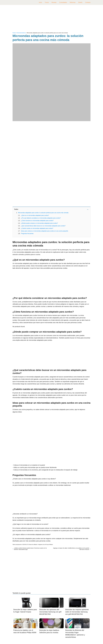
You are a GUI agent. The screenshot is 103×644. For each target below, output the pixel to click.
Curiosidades (63, 2)
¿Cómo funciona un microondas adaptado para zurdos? (37, 221)
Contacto (88, 2)
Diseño (80, 2)
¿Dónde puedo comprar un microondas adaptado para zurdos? (39, 223)
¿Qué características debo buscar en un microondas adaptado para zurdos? (43, 226)
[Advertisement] (52, 19)
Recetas (54, 2)
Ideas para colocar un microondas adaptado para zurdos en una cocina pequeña (45, 231)
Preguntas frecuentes (27, 234)
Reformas (73, 2)
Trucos (47, 2)
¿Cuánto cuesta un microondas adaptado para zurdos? (37, 228)
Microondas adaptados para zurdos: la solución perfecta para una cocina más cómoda (43, 213)
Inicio (40, 2)
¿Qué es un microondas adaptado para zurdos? (35, 215)
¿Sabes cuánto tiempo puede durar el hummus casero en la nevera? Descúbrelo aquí (30, 549)
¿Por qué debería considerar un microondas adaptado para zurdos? (41, 218)
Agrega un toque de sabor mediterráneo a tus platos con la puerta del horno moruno (71, 549)
